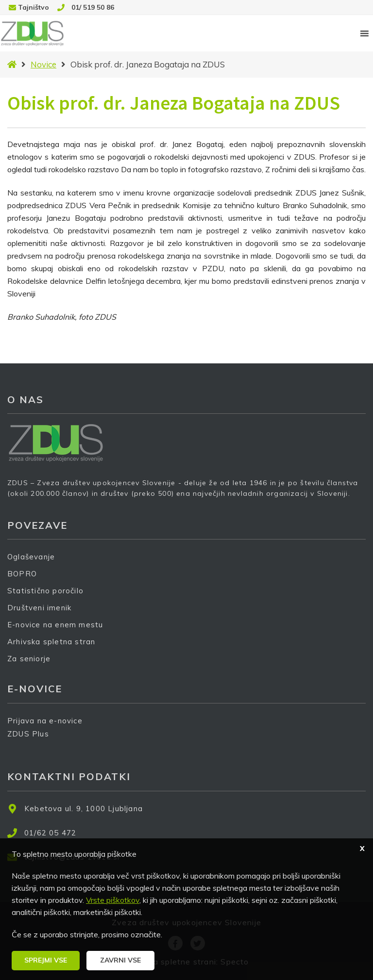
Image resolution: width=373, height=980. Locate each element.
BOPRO (22, 574)
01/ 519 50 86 (93, 7)
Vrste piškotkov (113, 900)
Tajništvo (34, 7)
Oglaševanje (31, 557)
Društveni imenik (39, 608)
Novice (43, 64)
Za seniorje (29, 659)
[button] (46, 961)
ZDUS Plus (32, 740)
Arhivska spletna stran (51, 642)
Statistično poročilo (45, 591)
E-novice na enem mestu (55, 625)
